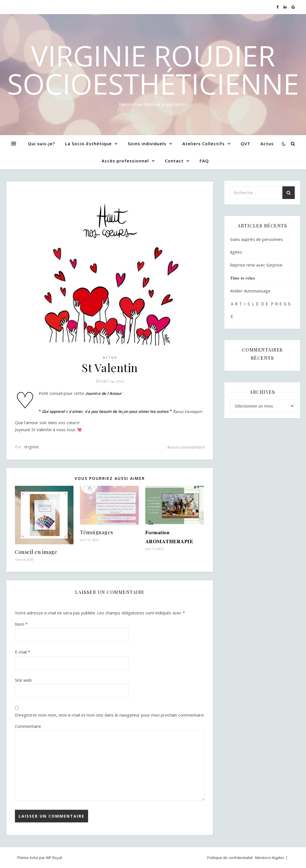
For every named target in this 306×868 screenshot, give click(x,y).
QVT (245, 144)
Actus (267, 144)
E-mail (23, 652)
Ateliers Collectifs (204, 144)
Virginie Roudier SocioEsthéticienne (153, 70)
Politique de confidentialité (230, 858)
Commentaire (28, 726)
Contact (174, 161)
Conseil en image (36, 552)
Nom (21, 624)
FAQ (204, 161)
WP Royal (54, 858)
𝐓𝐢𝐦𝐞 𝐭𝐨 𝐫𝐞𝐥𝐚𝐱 (243, 278)
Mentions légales (270, 858)
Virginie (32, 447)
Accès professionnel (125, 161)
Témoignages (97, 532)
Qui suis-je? (41, 144)
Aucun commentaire (186, 447)
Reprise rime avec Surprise (256, 265)
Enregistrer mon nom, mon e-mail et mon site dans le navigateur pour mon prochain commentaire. (110, 715)
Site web (23, 680)
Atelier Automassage (250, 291)
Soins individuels (147, 144)
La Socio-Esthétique (88, 144)
